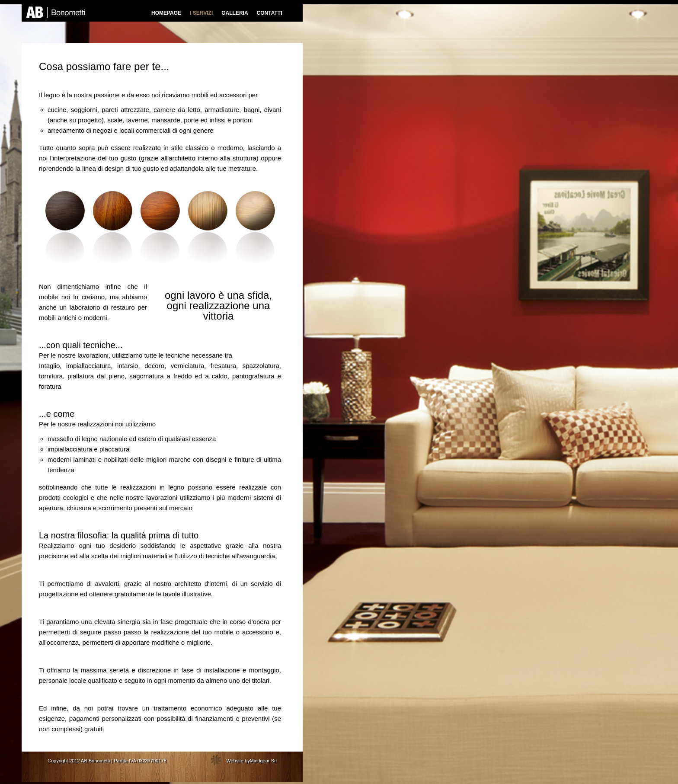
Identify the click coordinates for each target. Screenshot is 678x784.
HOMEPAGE (166, 13)
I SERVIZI (201, 13)
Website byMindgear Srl (251, 761)
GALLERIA (235, 13)
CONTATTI (270, 13)
